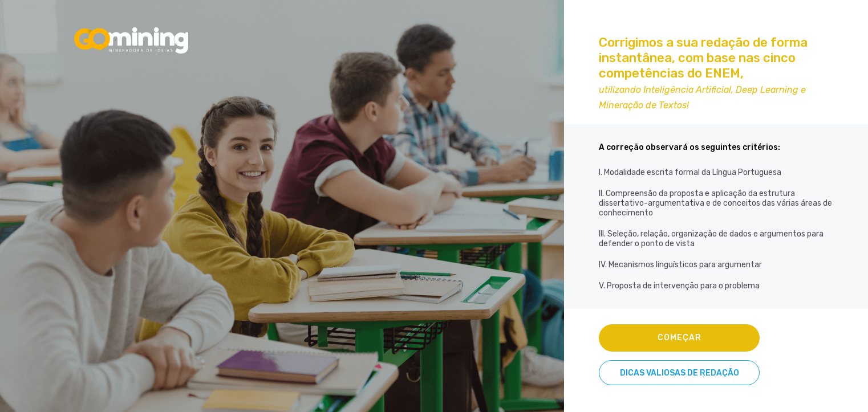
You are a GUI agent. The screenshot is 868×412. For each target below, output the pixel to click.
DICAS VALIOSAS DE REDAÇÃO (680, 373)
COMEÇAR (680, 338)
